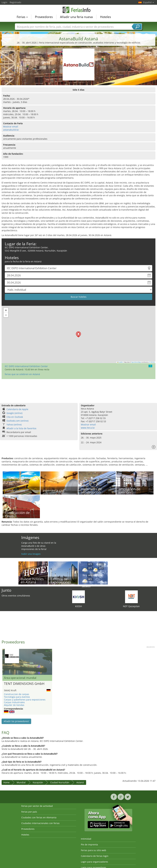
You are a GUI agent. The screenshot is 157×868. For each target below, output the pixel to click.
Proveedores (44, 17)
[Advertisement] (78, 389)
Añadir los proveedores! (16, 721)
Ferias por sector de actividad (37, 806)
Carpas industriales (14, 702)
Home (6, 782)
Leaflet (120, 362)
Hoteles (106, 17)
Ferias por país (29, 812)
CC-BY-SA (152, 362)
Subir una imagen (31, 554)
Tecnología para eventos (17, 697)
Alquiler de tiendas (14, 705)
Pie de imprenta (89, 845)
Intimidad (86, 839)
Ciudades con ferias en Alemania (39, 817)
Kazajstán (38, 782)
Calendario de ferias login (95, 856)
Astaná (80, 782)
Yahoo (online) (14, 425)
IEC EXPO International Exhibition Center (26, 366)
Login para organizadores (94, 862)
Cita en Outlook (15, 417)
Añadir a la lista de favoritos (21, 428)
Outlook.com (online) (17, 421)
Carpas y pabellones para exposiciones (25, 700)
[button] (78, 334)
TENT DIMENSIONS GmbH (24, 684)
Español (148, 2)
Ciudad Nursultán (60, 782)
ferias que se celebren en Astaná (22, 374)
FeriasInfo (78, 10)
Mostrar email (11, 127)
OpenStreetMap (136, 362)
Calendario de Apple (17, 409)
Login (4, 2)
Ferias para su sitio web (94, 850)
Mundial (21, 782)
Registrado (15, 2)
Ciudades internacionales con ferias (40, 823)
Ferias (22, 17)
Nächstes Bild (50, 662)
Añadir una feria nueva (76, 17)
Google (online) (14, 413)
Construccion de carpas (17, 694)
